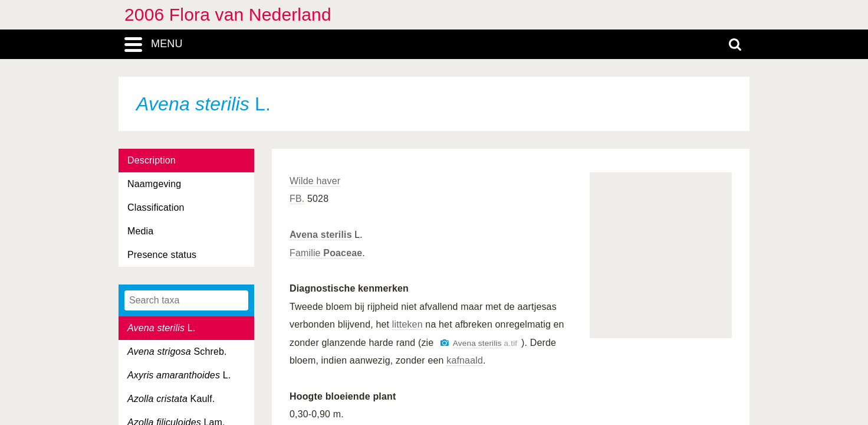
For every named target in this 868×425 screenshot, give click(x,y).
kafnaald (465, 360)
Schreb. (177, 352)
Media (140, 231)
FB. (297, 199)
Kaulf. (171, 399)
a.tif (485, 343)
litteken (407, 324)
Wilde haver (315, 181)
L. (161, 328)
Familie (326, 253)
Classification (156, 207)
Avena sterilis (321, 235)
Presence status (162, 255)
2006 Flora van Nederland (228, 14)
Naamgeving (154, 184)
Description (152, 160)
